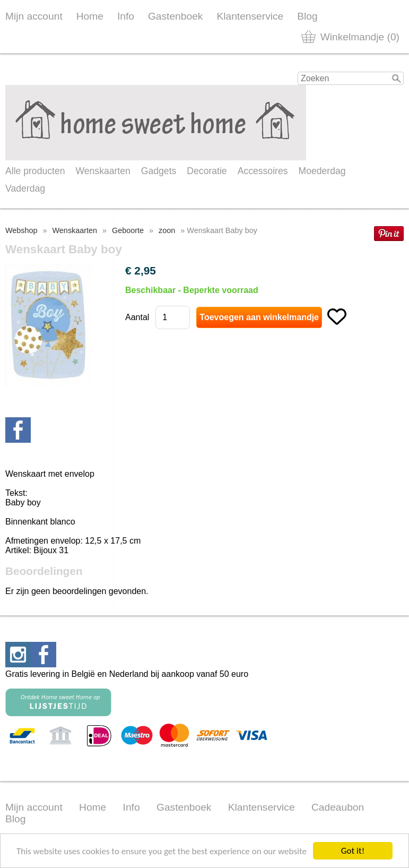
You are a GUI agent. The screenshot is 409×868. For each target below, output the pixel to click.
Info (126, 16)
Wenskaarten (103, 171)
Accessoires (263, 171)
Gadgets (159, 171)
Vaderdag (25, 188)
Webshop (21, 230)
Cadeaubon (338, 807)
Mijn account (34, 16)
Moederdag (322, 171)
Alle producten (35, 171)
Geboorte (128, 230)
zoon (167, 230)
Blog (307, 16)
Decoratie (207, 171)
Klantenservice (250, 16)
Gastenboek (175, 16)
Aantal (137, 317)
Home (90, 16)
